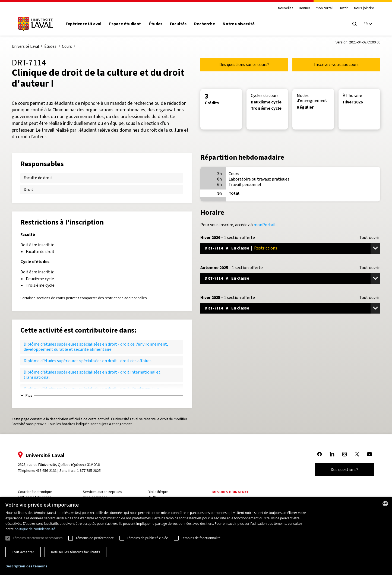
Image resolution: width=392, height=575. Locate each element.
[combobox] (385, 504)
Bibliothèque (158, 492)
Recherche (205, 24)
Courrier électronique (35, 492)
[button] (26, 566)
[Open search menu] (355, 24)
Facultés (178, 24)
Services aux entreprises (102, 492)
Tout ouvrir (369, 238)
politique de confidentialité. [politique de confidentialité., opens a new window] (35, 529)
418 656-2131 (46, 471)
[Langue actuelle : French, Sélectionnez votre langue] (368, 24)
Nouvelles (286, 8)
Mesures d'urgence (230, 492)
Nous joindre (364, 8)
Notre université (239, 24)
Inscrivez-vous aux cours (336, 64)
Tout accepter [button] (23, 552)
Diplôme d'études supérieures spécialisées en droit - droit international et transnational (92, 375)
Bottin (344, 8)
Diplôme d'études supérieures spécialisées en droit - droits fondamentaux (92, 389)
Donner (305, 8)
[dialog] (196, 536)
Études (156, 24)
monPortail (325, 8)
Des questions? (344, 470)
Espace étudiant (125, 24)
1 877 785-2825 (89, 471)
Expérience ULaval (84, 24)
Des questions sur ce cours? (244, 64)
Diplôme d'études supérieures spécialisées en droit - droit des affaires (88, 361)
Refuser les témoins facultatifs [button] (75, 552)
